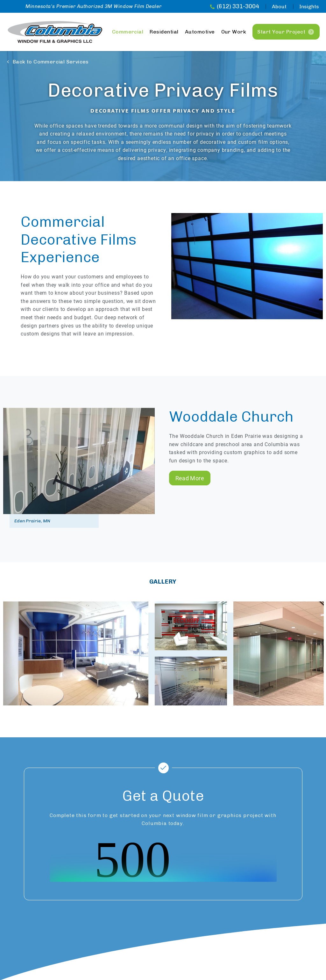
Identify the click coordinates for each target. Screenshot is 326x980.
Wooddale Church (231, 417)
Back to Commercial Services (51, 62)
